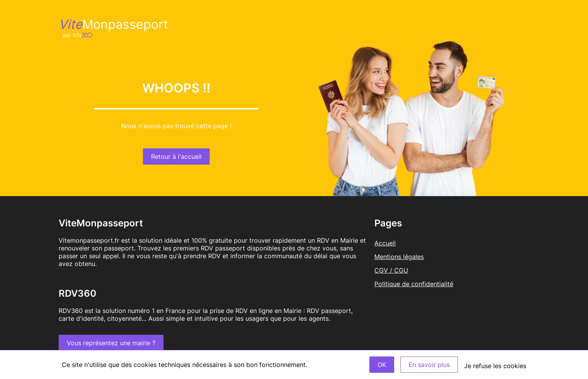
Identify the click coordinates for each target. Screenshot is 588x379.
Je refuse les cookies (495, 366)
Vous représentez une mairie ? (111, 343)
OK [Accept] (382, 365)
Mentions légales (399, 257)
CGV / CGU (391, 270)
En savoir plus (429, 365)
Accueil (385, 243)
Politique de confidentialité (414, 284)
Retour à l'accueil (176, 156)
